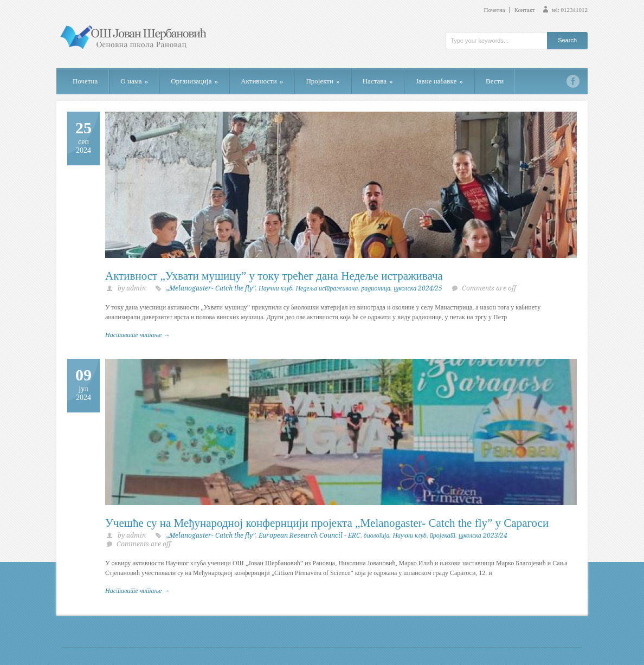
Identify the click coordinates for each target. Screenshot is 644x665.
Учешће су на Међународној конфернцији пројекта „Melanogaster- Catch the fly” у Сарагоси (327, 523)
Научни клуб (275, 288)
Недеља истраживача (327, 288)
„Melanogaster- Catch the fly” (211, 288)
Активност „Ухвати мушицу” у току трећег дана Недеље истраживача (274, 276)
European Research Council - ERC (310, 535)
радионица (376, 288)
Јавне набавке (439, 81)
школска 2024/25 (418, 288)
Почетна (495, 10)
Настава (378, 81)
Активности (262, 81)
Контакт (525, 10)
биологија (376, 535)
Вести (495, 81)
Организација (194, 81)
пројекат (443, 535)
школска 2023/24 (483, 535)
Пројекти (323, 81)
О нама (134, 81)
